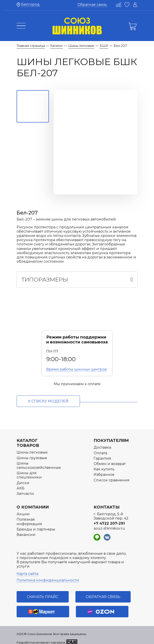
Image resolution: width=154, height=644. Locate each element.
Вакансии (26, 530)
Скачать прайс (43, 593)
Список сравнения (112, 476)
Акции (23, 510)
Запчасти (25, 489)
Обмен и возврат (110, 460)
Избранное (104, 470)
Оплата (100, 449)
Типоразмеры (45, 275)
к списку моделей (48, 397)
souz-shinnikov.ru (109, 524)
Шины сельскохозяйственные (39, 461)
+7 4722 (109, 519)
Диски (23, 478)
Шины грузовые (32, 454)
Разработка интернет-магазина (41, 638)
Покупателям (111, 436)
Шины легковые (32, 448)
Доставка (102, 443)
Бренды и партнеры (36, 525)
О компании (33, 503)
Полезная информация (29, 517)
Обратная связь (92, 5)
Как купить (104, 465)
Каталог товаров (28, 439)
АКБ (21, 484)
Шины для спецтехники (29, 471)
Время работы (76, 365)
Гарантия (102, 454)
